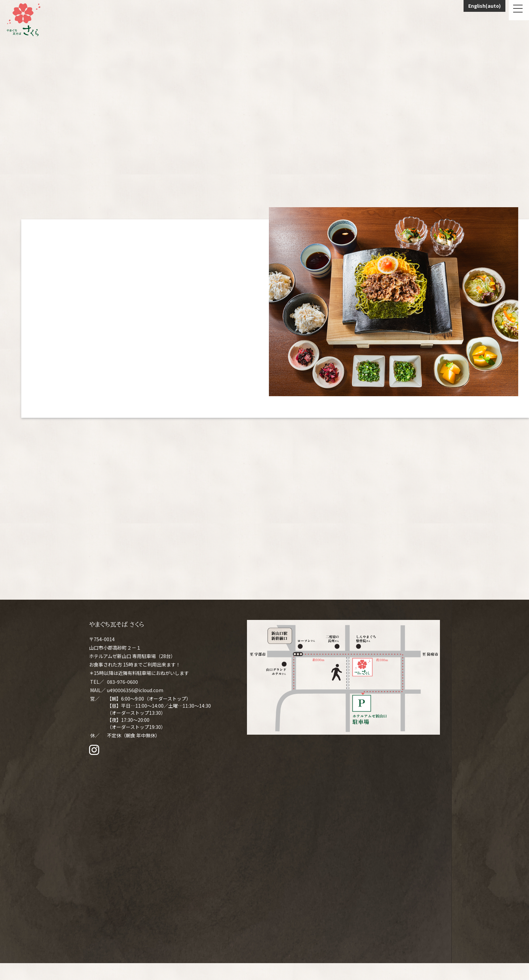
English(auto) (484, 6)
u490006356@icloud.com (135, 690)
